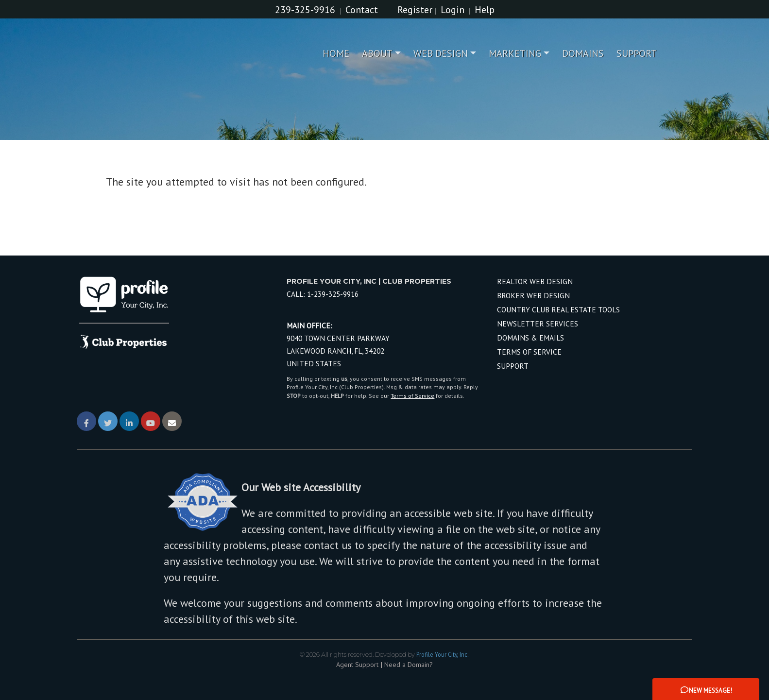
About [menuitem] (377, 53)
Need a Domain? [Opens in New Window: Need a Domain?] (409, 665)
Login (453, 10)
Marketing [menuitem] (515, 53)
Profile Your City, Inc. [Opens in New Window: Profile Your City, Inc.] (443, 654)
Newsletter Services (538, 324)
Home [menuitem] (336, 53)
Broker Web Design (533, 295)
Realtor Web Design (535, 281)
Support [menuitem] (637, 53)
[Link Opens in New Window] (86, 421)
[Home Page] (157, 53)
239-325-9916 (305, 10)
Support (513, 366)
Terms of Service (412, 396)
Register (415, 10)
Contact (362, 10)
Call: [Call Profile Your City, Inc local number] (323, 294)
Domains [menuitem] (583, 53)
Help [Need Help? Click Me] (485, 10)
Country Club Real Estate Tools (558, 309)
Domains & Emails (530, 338)
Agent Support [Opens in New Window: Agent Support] (357, 665)
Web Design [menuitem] (441, 53)
